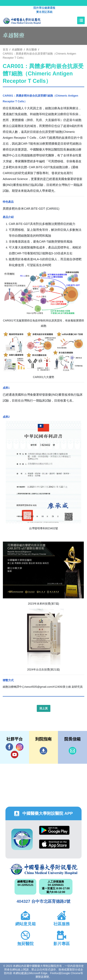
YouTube (15, 754)
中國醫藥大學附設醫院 (44, 869)
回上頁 (44, 708)
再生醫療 (31, 50)
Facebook (9, 747)
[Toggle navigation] (81, 20)
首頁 (5, 50)
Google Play (54, 830)
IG (20, 747)
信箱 (72, 751)
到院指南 (43, 751)
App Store (54, 844)
